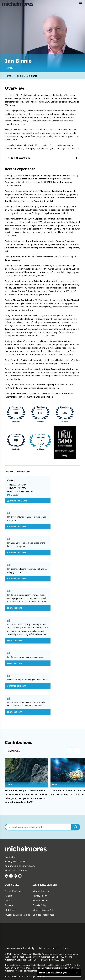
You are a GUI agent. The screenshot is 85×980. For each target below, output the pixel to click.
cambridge (30, 948)
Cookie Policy (40, 905)
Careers (9, 905)
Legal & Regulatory (45, 885)
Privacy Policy (40, 896)
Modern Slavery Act (43, 910)
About (8, 901)
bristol (19, 948)
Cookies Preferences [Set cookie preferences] (43, 915)
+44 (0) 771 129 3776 (17, 488)
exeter (55, 948)
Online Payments (14, 891)
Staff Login (11, 910)
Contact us (10, 857)
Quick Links (12, 885)
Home (8, 76)
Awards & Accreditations (17, 915)
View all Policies (41, 891)
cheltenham (43, 948)
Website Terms (41, 901)
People (19, 76)
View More (14, 751)
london (64, 948)
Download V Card (17, 501)
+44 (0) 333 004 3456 (17, 485)
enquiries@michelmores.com (20, 866)
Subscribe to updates (16, 870)
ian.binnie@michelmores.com (20, 491)
